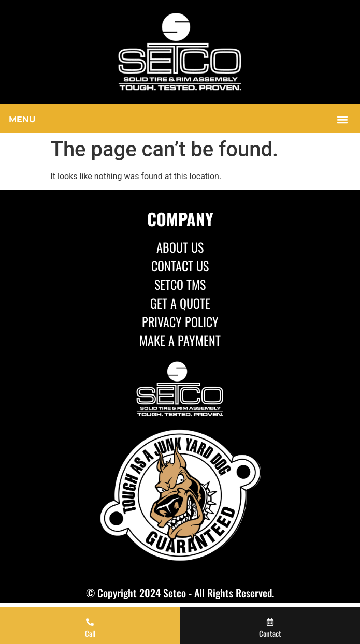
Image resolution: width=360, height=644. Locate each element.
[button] (180, 119)
